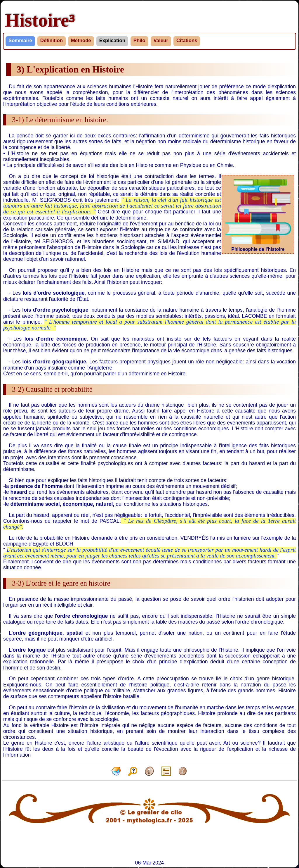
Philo (139, 40)
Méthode (81, 40)
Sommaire (20, 40)
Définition (52, 40)
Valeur (161, 40)
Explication (112, 40)
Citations (187, 40)
